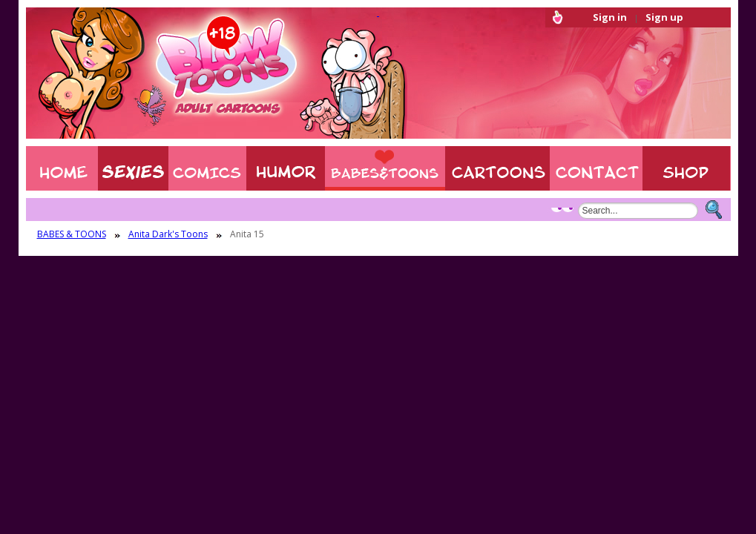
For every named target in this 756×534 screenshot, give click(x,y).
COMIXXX (207, 168)
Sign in (610, 17)
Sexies (133, 168)
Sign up (664, 17)
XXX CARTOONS (497, 168)
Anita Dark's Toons (168, 234)
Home (62, 168)
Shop (687, 168)
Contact (596, 168)
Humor (286, 168)
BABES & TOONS (385, 168)
